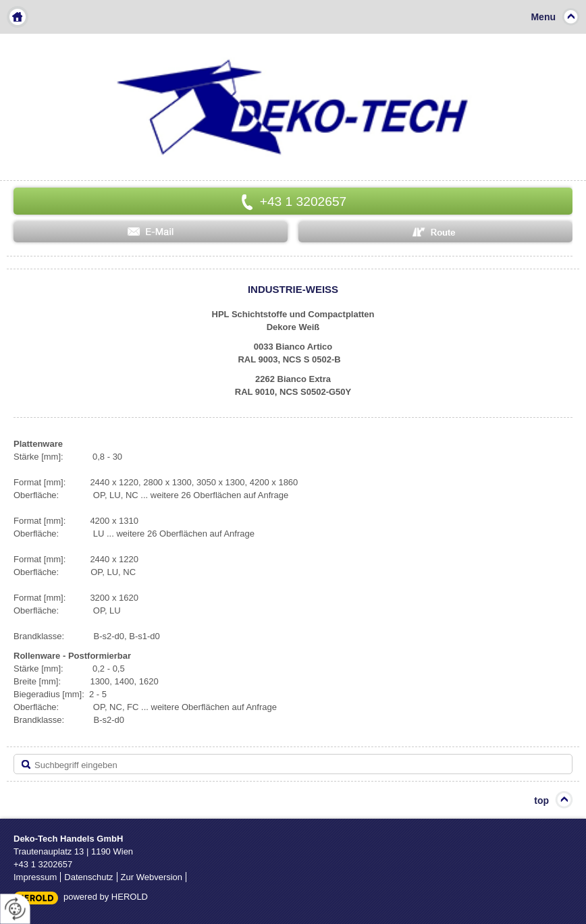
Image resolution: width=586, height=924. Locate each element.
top (541, 800)
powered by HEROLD (106, 897)
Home (18, 17)
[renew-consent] (15, 909)
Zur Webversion (152, 877)
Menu (543, 17)
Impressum (35, 877)
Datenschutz (88, 877)
